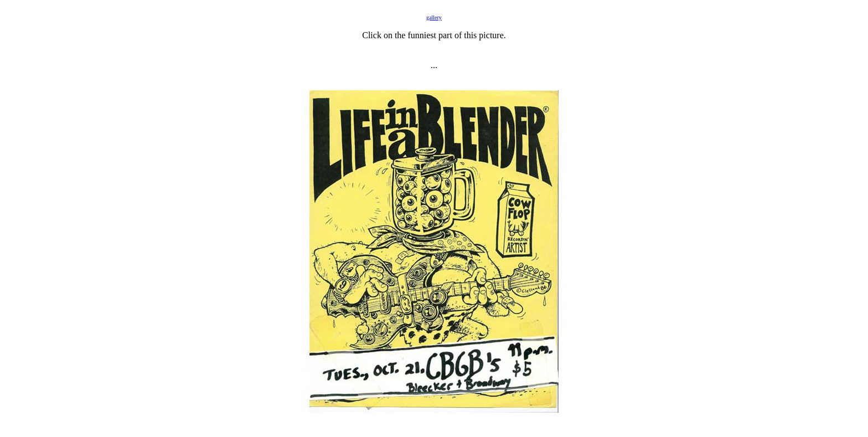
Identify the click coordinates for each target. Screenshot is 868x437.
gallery (434, 17)
